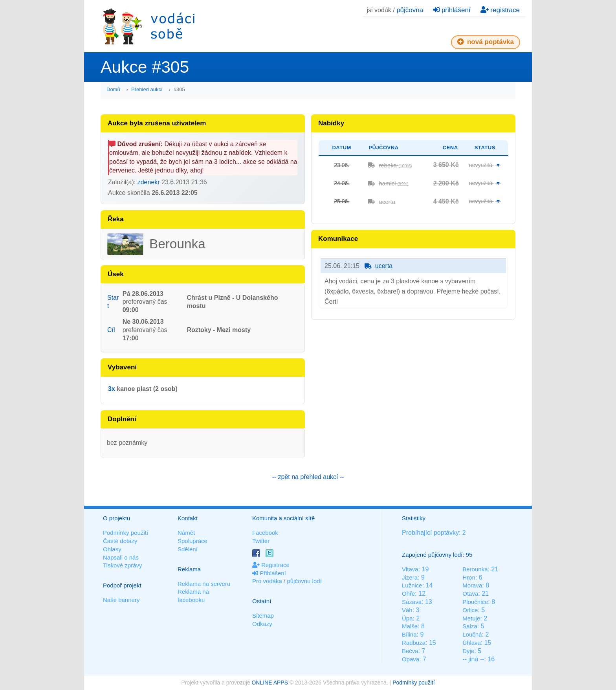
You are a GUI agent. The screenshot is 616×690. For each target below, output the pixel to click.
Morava (472, 585)
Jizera (410, 577)
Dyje (468, 651)
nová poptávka (486, 42)
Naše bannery (121, 600)
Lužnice (412, 585)
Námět (186, 533)
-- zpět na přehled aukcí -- (308, 477)
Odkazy (262, 624)
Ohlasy (112, 549)
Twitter (261, 541)
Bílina (409, 634)
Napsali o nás (121, 557)
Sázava (412, 602)
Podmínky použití (126, 533)
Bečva (410, 651)
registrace (500, 10)
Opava (411, 659)
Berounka (475, 569)
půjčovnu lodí (304, 581)
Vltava (410, 569)
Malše (410, 626)
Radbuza (414, 643)
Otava (470, 594)
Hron (469, 577)
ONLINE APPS (270, 683)
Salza (470, 626)
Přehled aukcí (147, 89)
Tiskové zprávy (122, 565)
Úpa (407, 618)
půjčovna (410, 10)
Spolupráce (192, 541)
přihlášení (452, 10)
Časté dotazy (120, 541)
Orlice (470, 610)
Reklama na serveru (204, 584)
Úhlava (472, 643)
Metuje (471, 618)
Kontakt (188, 518)
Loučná (472, 634)
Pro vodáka (267, 581)
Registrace (271, 565)
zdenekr (149, 182)
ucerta (387, 202)
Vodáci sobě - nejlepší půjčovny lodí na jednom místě (149, 26)
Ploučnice (475, 602)
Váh (407, 610)
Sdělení (188, 549)
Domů (113, 89)
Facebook (265, 533)
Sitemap (263, 616)
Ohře (408, 594)
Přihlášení (269, 573)
